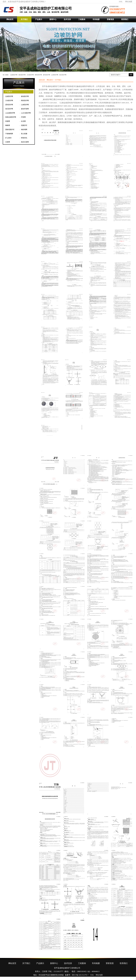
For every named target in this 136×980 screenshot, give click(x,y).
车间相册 (96, 19)
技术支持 (67, 19)
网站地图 (129, 2)
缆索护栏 (24, 125)
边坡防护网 (14, 75)
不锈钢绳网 (9, 134)
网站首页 (10, 19)
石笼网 (8, 142)
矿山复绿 (8, 138)
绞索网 (8, 121)
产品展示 (39, 19)
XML (121, 2)
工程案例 (82, 19)
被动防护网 (22, 75)
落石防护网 (63, 75)
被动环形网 (25, 109)
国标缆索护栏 (10, 130)
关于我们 (24, 19)
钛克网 (23, 121)
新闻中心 (53, 19)
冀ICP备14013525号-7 (80, 975)
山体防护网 (55, 75)
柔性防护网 (47, 75)
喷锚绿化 (24, 138)
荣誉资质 (110, 19)
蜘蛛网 (8, 125)
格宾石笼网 (25, 142)
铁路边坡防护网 (11, 117)
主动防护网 (30, 75)
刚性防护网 (38, 75)
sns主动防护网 (26, 113)
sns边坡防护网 (10, 113)
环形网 (23, 117)
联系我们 (125, 19)
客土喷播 (24, 134)
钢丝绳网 (24, 130)
